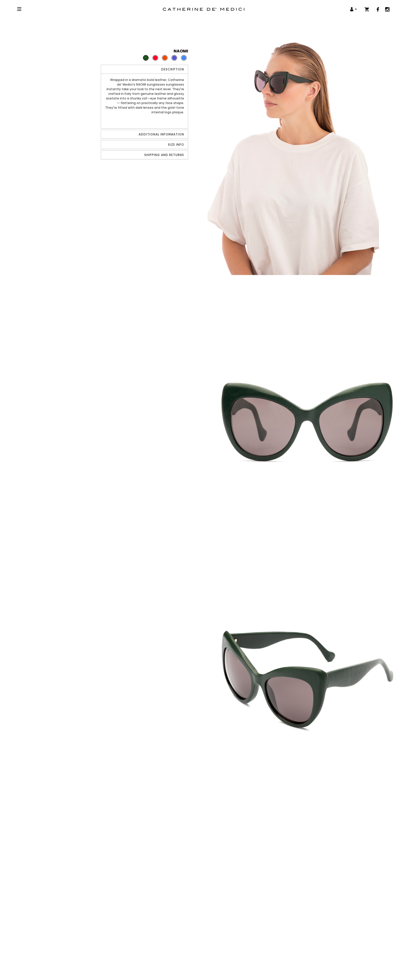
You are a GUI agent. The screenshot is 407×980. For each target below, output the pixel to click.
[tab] (144, 69)
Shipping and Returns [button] (164, 155)
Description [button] (173, 69)
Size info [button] (176, 145)
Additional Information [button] (161, 134)
